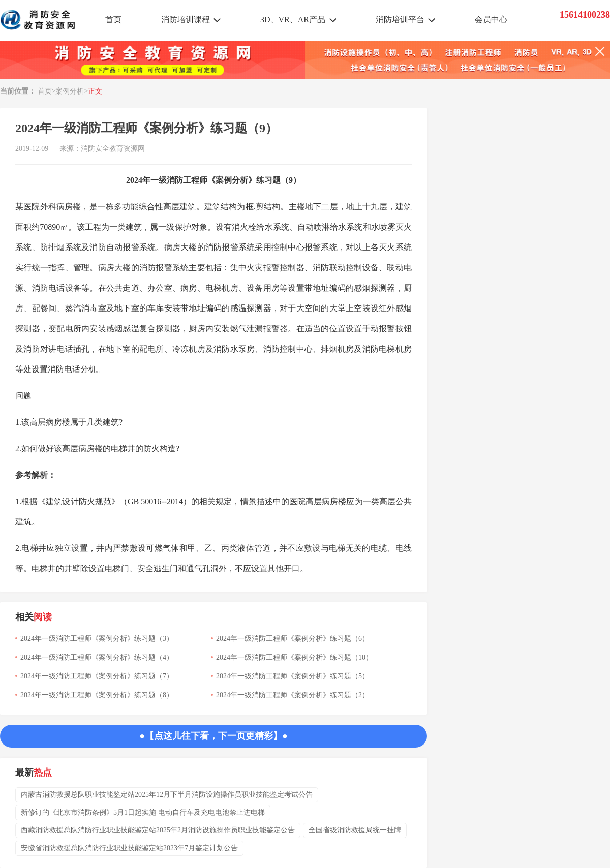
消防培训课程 (186, 20)
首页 (113, 20)
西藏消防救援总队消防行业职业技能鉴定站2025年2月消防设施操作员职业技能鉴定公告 (158, 830)
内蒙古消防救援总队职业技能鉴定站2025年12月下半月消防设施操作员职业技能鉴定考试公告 (167, 795)
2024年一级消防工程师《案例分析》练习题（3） (97, 639)
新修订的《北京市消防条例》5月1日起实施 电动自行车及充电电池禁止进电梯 (143, 812)
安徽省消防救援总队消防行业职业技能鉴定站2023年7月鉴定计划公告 (129, 848)
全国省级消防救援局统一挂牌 (355, 830)
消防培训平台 (400, 20)
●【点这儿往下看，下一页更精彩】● (213, 736)
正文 (95, 91)
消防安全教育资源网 (113, 149)
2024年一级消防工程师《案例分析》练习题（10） (294, 657)
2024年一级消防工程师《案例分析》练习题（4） (97, 657)
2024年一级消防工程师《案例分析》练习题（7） (97, 676)
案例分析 (70, 91)
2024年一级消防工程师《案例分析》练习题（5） (293, 676)
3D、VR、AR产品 (293, 20)
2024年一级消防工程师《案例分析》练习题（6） (293, 639)
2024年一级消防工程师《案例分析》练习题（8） (97, 695)
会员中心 (491, 20)
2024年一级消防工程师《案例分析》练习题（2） (293, 695)
